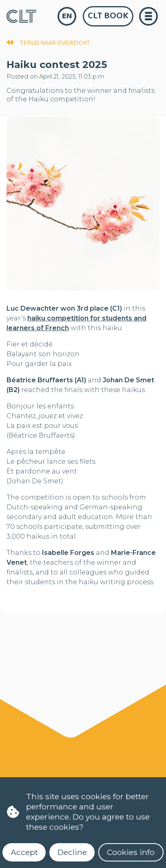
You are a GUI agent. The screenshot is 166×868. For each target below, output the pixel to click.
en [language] (67, 16)
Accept (24, 852)
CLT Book (108, 16)
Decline (72, 852)
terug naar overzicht (48, 43)
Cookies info (131, 852)
